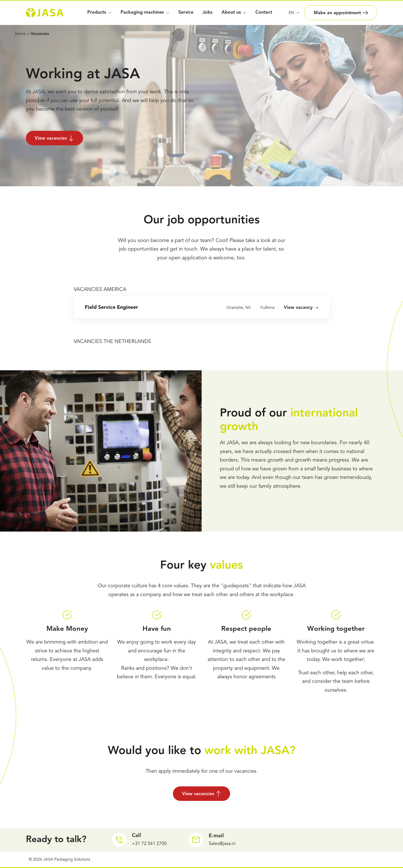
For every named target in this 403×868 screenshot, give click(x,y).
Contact (264, 13)
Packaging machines (145, 13)
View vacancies (55, 138)
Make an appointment (341, 13)
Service (186, 13)
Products (99, 13)
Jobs (207, 13)
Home (20, 34)
